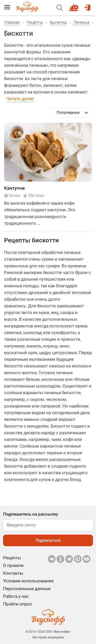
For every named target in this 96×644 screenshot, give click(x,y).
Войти (87, 5)
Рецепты (35, 22)
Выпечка (58, 22)
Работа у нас (16, 596)
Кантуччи (14, 188)
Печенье (81, 22)
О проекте (13, 565)
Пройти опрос (18, 604)
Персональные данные (27, 589)
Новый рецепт (75, 5)
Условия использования (28, 581)
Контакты (13, 573)
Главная (12, 22)
